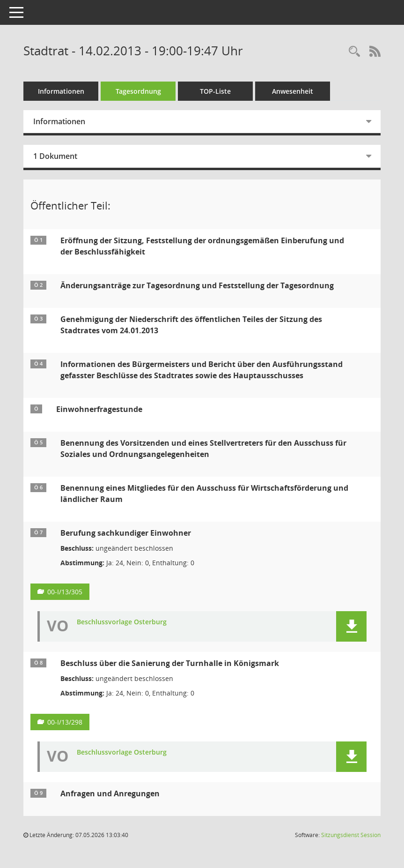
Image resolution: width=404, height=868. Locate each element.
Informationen (61, 91)
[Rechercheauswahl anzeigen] (354, 52)
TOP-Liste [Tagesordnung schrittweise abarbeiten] (215, 91)
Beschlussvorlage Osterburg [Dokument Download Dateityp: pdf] (122, 622)
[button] (351, 626)
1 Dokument (55, 156)
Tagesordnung (138, 91)
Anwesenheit (293, 91)
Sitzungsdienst (351, 835)
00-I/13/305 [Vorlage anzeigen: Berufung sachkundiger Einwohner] (65, 592)
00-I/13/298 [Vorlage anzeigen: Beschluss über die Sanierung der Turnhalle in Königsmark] (65, 722)
